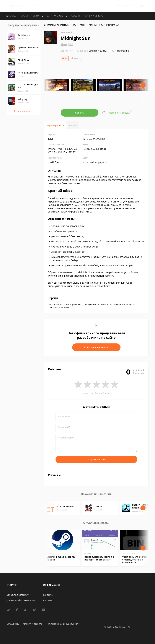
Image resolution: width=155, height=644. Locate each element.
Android (76, 58)
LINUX (36, 16)
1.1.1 (67, 51)
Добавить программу (18, 595)
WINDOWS (11, 16)
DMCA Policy (13, 624)
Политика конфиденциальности (63, 624)
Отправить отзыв (96, 459)
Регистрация (131, 6)
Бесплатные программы (57, 25)
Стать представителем (96, 347)
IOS (47, 16)
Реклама (48, 600)
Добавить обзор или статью (21, 600)
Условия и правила (32, 624)
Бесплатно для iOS (98, 51)
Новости (75, 16)
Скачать (80, 113)
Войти (119, 6)
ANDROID (58, 16)
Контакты (48, 595)
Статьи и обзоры (94, 16)
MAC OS (25, 16)
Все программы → (23, 111)
